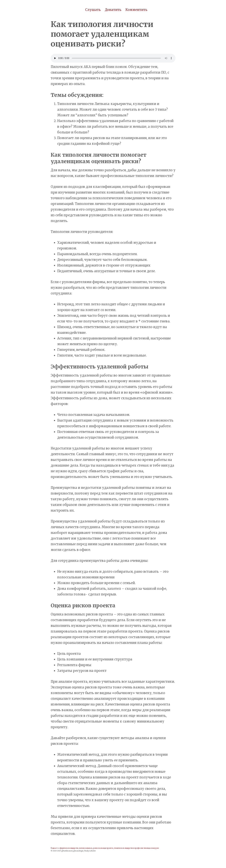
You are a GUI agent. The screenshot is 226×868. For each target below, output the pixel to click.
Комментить (136, 10)
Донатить (113, 10)
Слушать (93, 10)
